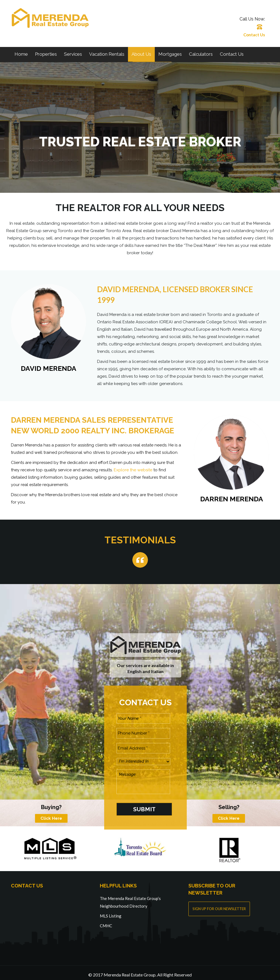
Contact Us (254, 35)
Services (73, 54)
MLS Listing (111, 911)
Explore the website (133, 470)
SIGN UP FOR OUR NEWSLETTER (219, 905)
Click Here (51, 814)
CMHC (106, 921)
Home (21, 54)
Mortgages (170, 54)
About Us (141, 54)
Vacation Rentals (107, 54)
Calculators (201, 54)
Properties (46, 54)
